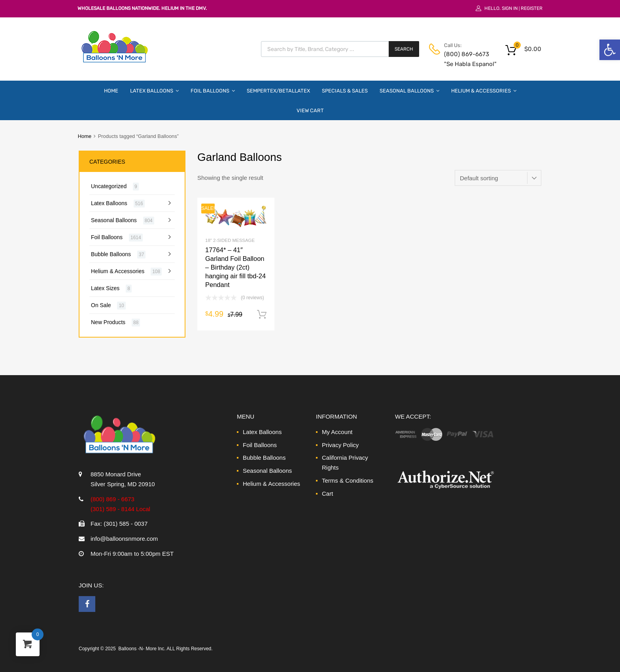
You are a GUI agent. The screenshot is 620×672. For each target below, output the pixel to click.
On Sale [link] (101, 305)
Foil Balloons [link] (213, 91)
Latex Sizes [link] (105, 288)
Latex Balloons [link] (154, 91)
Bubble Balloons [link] (111, 254)
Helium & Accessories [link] (484, 91)
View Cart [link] (310, 110)
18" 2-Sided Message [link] (230, 240)
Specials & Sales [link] (345, 91)
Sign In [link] (510, 8)
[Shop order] (498, 178)
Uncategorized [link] (109, 186)
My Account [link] (337, 432)
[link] (610, 50)
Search (404, 49)
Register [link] (532, 8)
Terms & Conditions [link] (348, 480)
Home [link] (111, 91)
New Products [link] (108, 322)
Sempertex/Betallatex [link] (278, 91)
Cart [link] (327, 494)
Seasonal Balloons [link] (409, 91)
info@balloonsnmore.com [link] (124, 539)
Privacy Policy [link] (340, 445)
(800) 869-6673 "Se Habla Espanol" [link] (463, 59)
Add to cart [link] (262, 315)
